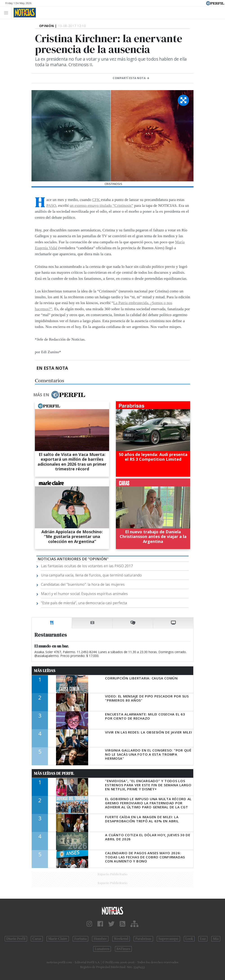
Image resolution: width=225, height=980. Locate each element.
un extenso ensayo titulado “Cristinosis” (101, 205)
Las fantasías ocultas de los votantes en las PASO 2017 (87, 566)
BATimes (123, 949)
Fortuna (80, 939)
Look (189, 939)
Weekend (121, 939)
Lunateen (102, 949)
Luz (203, 939)
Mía (216, 939)
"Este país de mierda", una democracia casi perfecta (84, 603)
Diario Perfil (16, 939)
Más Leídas (45, 671)
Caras (37, 939)
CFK (97, 200)
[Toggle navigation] (7, 13)
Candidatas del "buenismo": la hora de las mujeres (83, 584)
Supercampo (168, 939)
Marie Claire (58, 939)
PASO (51, 205)
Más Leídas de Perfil (54, 773)
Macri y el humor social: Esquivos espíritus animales (84, 594)
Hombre (100, 939)
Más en (59, 395)
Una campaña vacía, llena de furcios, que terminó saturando (91, 575)
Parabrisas (143, 939)
